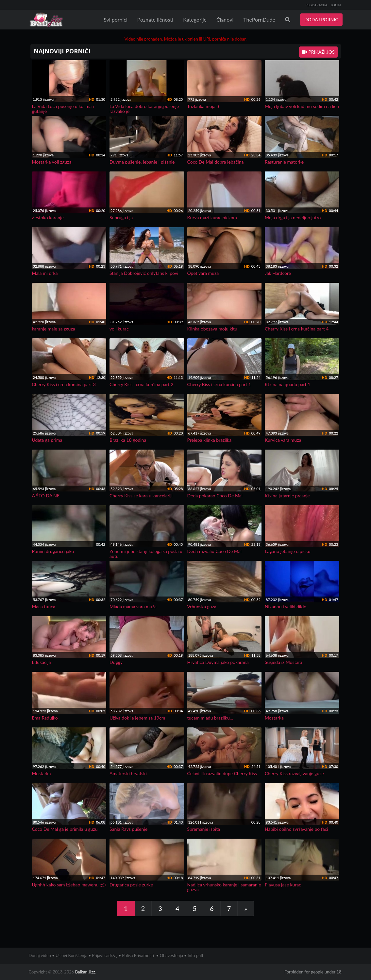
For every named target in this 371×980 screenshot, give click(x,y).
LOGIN (336, 5)
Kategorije (195, 19)
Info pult (195, 955)
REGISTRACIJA (317, 5)
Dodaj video (40, 955)
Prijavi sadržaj (105, 955)
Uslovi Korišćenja (71, 955)
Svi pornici (116, 19)
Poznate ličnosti (155, 19)
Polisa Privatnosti (138, 955)
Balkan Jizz (85, 972)
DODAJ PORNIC (321, 19)
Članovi (225, 19)
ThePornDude (259, 19)
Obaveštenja (171, 955)
